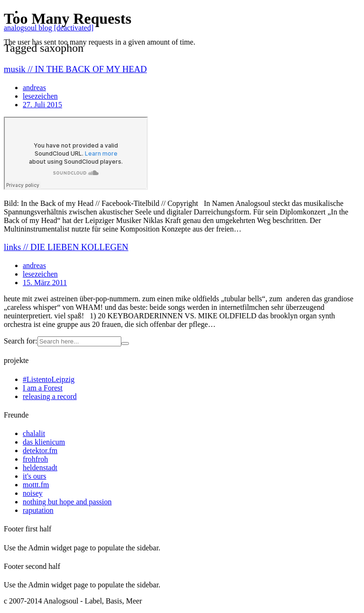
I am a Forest (43, 388)
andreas (34, 265)
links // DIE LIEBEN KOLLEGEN (66, 247)
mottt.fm (36, 485)
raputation (38, 510)
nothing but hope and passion (67, 502)
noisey (33, 493)
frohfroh (35, 459)
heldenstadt (40, 468)
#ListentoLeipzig (49, 379)
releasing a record (50, 396)
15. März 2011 (45, 283)
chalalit (34, 433)
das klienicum (44, 442)
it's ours (35, 476)
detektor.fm (40, 450)
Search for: (21, 341)
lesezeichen (40, 274)
